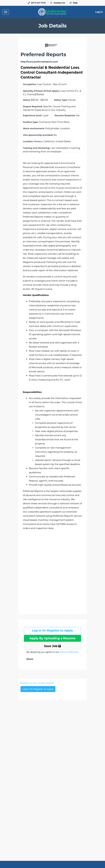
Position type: (31, 122)
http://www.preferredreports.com (39, 62)
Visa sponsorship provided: (38, 135)
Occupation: (30, 84)
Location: (28, 142)
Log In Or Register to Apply (52, 631)
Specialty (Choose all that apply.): (41, 91)
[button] (29, 659)
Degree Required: (33, 107)
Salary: (27, 100)
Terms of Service (69, 652)
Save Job (52, 646)
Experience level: (32, 116)
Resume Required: (65, 116)
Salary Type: (61, 100)
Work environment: (34, 129)
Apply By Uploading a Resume (52, 638)
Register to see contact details (37, 683)
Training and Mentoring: (36, 148)
